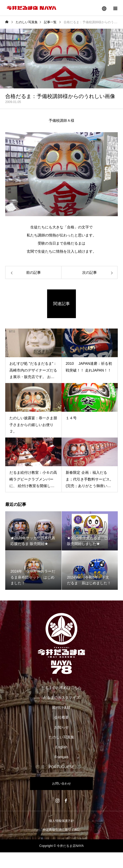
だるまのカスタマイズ (61, 697)
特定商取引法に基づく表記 (61, 830)
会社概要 (61, 717)
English (61, 747)
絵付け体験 (61, 707)
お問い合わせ (61, 784)
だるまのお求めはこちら (61, 688)
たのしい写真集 (61, 737)
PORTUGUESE (61, 767)
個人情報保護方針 (61, 821)
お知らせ (61, 727)
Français (61, 757)
